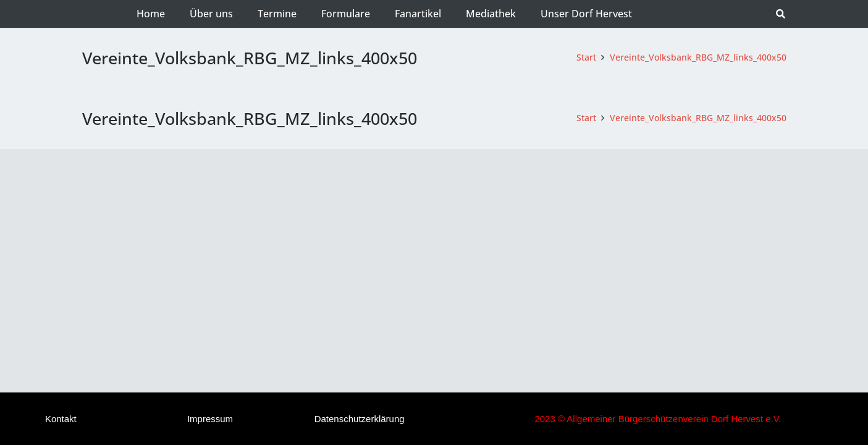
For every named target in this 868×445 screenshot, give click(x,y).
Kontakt (61, 419)
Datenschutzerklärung (360, 419)
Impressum (210, 419)
